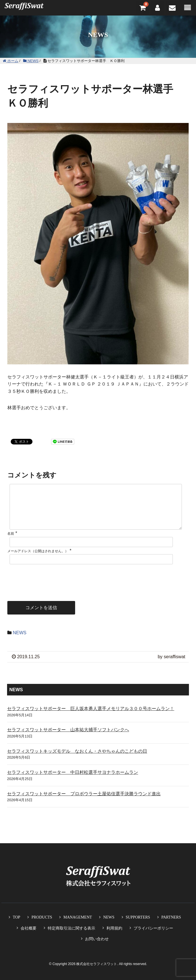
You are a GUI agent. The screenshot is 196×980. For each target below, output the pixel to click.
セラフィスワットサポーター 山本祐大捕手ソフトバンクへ (68, 739)
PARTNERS (171, 917)
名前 (11, 543)
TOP (16, 917)
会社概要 (29, 928)
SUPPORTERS (138, 917)
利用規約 (114, 928)
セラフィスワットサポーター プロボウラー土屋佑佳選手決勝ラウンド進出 (84, 803)
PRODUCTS (42, 917)
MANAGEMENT (78, 917)
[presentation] (50, 587)
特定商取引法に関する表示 (71, 928)
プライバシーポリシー (153, 928)
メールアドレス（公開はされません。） (38, 560)
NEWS (19, 642)
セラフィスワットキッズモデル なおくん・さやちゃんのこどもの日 (77, 760)
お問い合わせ (97, 939)
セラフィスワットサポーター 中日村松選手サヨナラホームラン (73, 781)
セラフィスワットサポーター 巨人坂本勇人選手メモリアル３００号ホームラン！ (91, 718)
